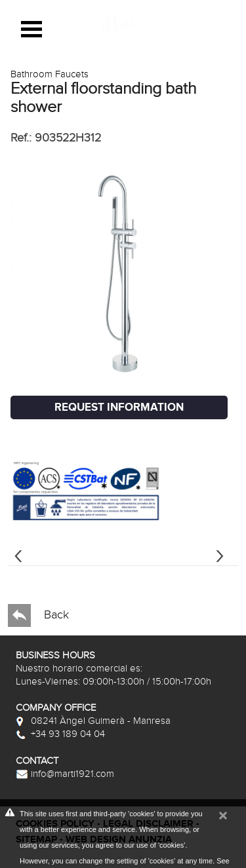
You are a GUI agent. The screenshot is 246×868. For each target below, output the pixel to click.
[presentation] (18, 554)
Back (38, 615)
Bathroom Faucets (50, 74)
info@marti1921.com (65, 774)
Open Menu (31, 29)
